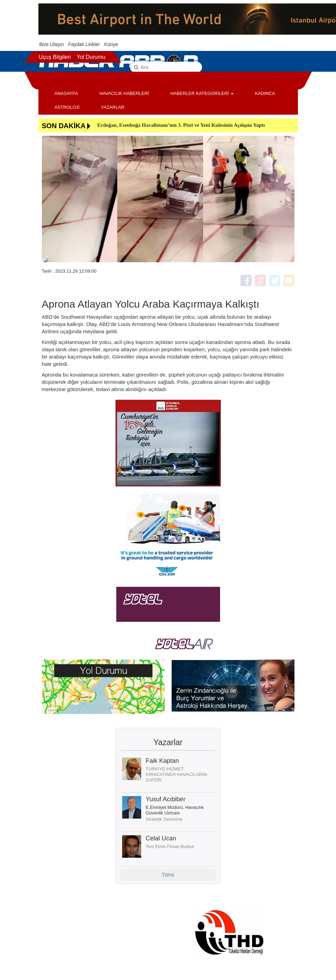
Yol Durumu (91, 57)
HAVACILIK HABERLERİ (124, 93)
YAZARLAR (113, 107)
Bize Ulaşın (52, 44)
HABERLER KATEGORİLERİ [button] (202, 93)
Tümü (168, 875)
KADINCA (265, 93)
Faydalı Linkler (84, 44)
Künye (111, 44)
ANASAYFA (66, 93)
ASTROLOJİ (67, 107)
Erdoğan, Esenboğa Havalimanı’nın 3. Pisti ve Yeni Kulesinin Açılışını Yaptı (181, 125)
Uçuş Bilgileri (55, 57)
